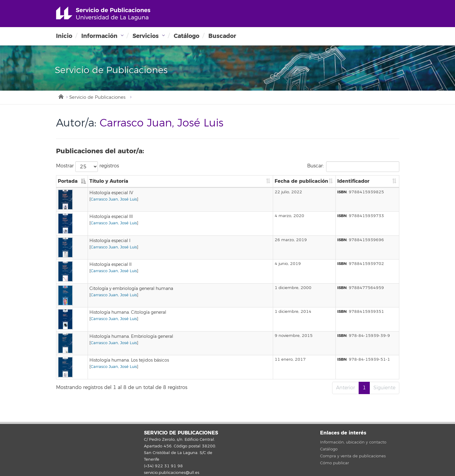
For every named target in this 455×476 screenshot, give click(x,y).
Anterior (346, 388)
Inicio (64, 36)
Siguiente (384, 388)
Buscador (222, 36)
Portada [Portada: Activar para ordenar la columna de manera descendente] (68, 181)
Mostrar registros (87, 167)
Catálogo (187, 36)
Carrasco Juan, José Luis (114, 199)
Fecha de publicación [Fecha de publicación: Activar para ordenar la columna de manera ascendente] (301, 181)
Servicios (146, 36)
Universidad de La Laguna (103, 14)
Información (99, 36)
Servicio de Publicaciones (97, 97)
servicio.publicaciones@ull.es (172, 473)
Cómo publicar (335, 463)
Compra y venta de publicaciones (353, 456)
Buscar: (353, 167)
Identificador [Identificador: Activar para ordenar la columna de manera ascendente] (353, 181)
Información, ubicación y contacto (353, 442)
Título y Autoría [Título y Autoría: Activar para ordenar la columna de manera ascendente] (109, 181)
